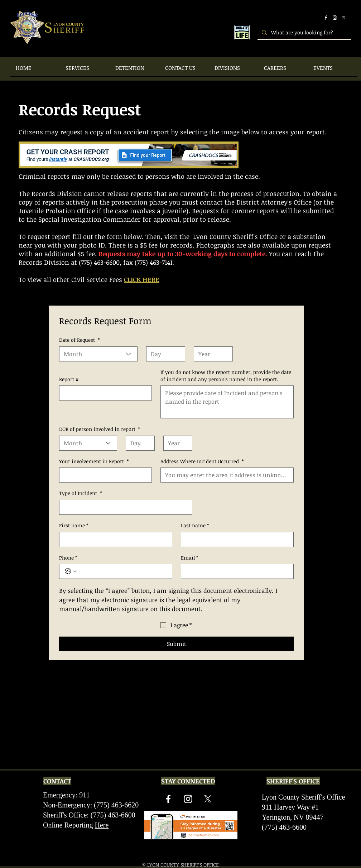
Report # (69, 379)
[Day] (163, 354)
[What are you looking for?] (304, 32)
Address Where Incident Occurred (202, 461)
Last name (195, 526)
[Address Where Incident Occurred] (225, 475)
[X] (344, 18)
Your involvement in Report (94, 461)
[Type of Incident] (124, 507)
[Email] (235, 571)
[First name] (114, 539)
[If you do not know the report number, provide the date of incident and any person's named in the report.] (227, 402)
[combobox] (98, 354)
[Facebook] (326, 18)
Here (102, 825)
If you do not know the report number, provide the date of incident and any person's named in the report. (226, 376)
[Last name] (235, 539)
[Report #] (103, 393)
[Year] (211, 354)
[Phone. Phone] (123, 571)
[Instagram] (335, 18)
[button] (85, 68)
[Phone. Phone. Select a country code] (71, 571)
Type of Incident (80, 493)
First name (74, 526)
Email (189, 558)
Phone (68, 558)
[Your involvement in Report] (103, 475)
